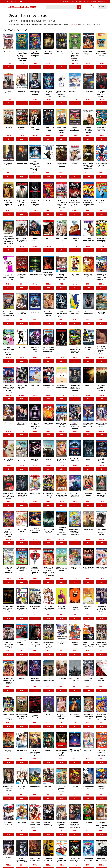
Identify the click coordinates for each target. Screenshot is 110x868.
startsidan (74, 24)
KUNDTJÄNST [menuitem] (13, 1)
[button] (4, 7)
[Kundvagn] (99, 7)
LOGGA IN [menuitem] (5, 1)
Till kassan (102, 7)
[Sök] (79, 7)
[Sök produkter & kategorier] (61, 7)
